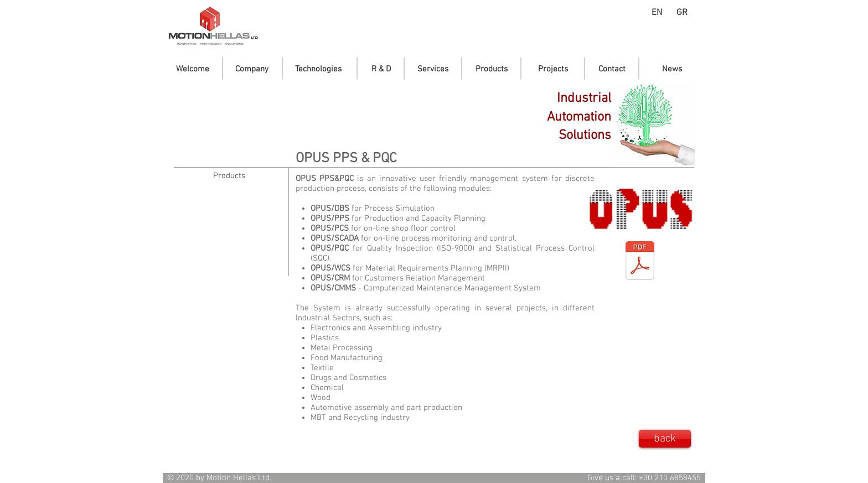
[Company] (252, 69)
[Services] (433, 69)
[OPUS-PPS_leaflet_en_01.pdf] (640, 262)
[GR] (682, 13)
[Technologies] (318, 69)
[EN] (657, 13)
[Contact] (612, 69)
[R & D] (381, 69)
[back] (665, 439)
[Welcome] (193, 69)
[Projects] (553, 69)
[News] (672, 69)
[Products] (492, 69)
